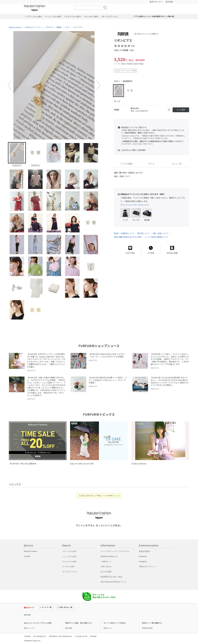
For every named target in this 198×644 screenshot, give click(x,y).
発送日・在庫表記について (124, 233)
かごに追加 (181, 110)
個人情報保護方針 (40, 636)
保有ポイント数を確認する (152, 623)
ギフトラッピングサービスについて (135, 205)
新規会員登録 (144, 551)
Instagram (143, 562)
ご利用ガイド (106, 562)
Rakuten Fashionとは (109, 556)
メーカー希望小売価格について (157, 237)
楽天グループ (155, 2)
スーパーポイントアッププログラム (115, 551)
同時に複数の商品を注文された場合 (128, 237)
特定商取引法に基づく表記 (111, 577)
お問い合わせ (106, 567)
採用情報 (93, 636)
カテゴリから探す (69, 562)
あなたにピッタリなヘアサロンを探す (38, 623)
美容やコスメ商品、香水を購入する (78, 623)
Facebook (143, 556)
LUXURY (27, 556)
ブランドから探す (69, 551)
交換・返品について (160, 233)
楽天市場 (169, 2)
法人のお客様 (106, 572)
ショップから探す (69, 556)
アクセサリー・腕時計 (54, 27)
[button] (9, 85)
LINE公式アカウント (147, 567)
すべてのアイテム (69, 572)
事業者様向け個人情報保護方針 (61, 636)
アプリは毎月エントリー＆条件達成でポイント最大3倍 (154, 16)
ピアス (67, 27)
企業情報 (27, 636)
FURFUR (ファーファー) (34, 27)
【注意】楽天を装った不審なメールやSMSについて (99, 496)
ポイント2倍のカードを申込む (115, 623)
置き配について (144, 233)
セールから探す (69, 567)
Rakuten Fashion (47, 8)
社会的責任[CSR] (81, 636)
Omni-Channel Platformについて (114, 582)
